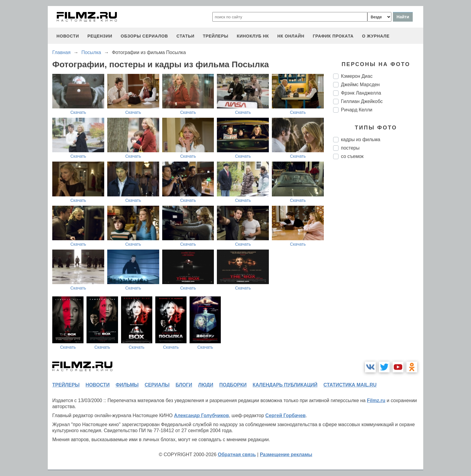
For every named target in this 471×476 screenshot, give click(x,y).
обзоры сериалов (144, 36)
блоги (184, 385)
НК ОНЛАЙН (291, 36)
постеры (350, 148)
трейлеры (216, 36)
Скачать (78, 112)
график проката (333, 36)
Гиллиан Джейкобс (362, 101)
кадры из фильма (361, 139)
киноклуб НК (253, 36)
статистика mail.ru (350, 385)
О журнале (376, 36)
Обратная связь (237, 455)
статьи (185, 36)
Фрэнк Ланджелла (361, 93)
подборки (233, 385)
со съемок (352, 156)
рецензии (100, 36)
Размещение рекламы (286, 455)
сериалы (157, 385)
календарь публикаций (285, 385)
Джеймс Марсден (360, 85)
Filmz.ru (376, 400)
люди (206, 385)
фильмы (127, 385)
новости (68, 36)
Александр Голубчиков (201, 415)
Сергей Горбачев (285, 415)
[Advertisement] (378, 264)
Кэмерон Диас (357, 76)
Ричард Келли (357, 110)
